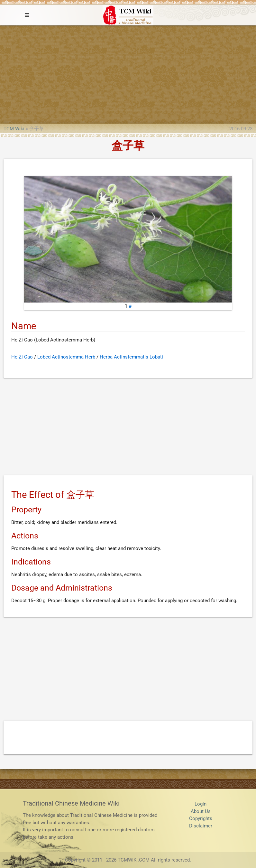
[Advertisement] (128, 74)
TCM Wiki (14, 129)
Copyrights (201, 818)
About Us (201, 811)
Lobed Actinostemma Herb (66, 357)
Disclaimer (201, 826)
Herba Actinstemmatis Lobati (131, 357)
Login (201, 804)
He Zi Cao (22, 357)
